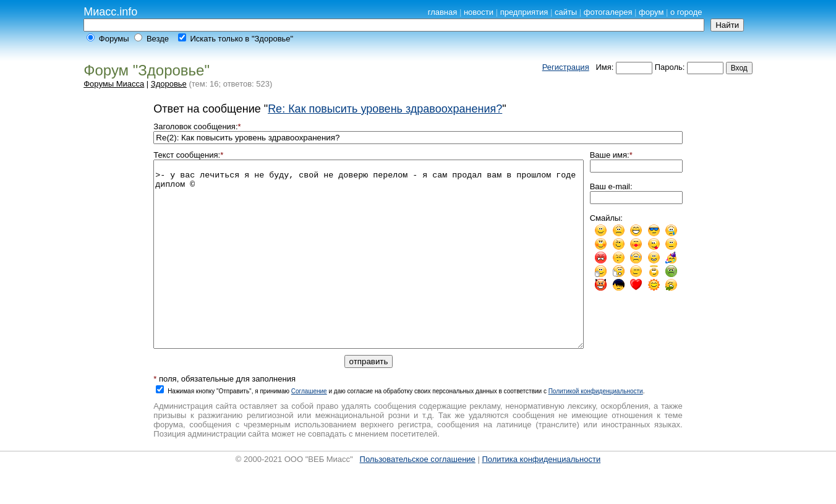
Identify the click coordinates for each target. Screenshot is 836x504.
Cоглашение (309, 428)
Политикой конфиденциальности (596, 428)
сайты (566, 12)
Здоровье (169, 84)
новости (479, 12)
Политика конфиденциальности (541, 496)
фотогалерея (608, 12)
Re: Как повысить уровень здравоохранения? (385, 109)
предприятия (524, 12)
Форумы (114, 39)
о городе (686, 12)
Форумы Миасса (114, 84)
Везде (158, 39)
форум (651, 12)
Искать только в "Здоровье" (241, 39)
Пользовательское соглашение (418, 496)
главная (443, 12)
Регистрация (566, 67)
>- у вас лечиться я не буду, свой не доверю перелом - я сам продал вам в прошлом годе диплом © (368, 273)
